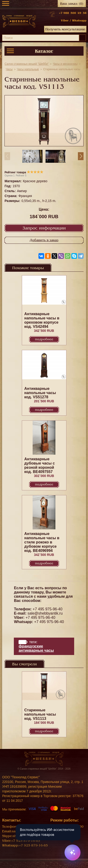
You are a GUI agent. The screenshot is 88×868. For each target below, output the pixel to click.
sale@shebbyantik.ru (45, 613)
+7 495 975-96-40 (48, 609)
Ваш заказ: (72, 4)
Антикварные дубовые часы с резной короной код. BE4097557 (40, 465)
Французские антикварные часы (36, 648)
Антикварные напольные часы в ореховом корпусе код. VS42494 (42, 320)
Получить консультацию (65, 29)
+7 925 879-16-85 (26, 841)
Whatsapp (79, 20)
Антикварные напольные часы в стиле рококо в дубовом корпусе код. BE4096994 (42, 542)
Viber (65, 20)
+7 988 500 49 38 (73, 13)
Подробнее (44, 339)
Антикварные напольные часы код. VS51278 (40, 393)
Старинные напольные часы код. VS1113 (40, 714)
